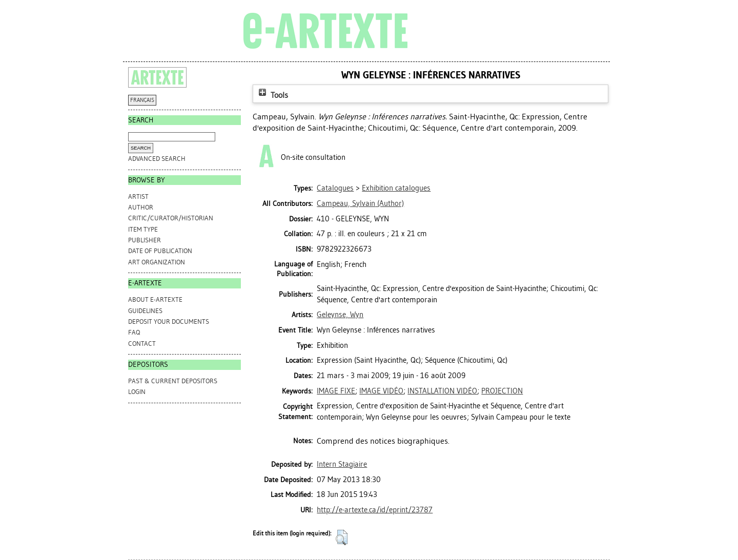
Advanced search (157, 159)
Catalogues (335, 188)
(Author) (360, 203)
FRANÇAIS (142, 100)
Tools (272, 95)
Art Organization (157, 262)
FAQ (134, 332)
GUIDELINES (145, 311)
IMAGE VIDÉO (381, 391)
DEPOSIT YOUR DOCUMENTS (169, 322)
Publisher (145, 240)
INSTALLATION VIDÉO (442, 391)
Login (137, 392)
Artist (138, 196)
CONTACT (142, 344)
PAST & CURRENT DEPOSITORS (173, 381)
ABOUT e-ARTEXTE (155, 299)
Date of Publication (160, 251)
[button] (342, 537)
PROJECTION (502, 391)
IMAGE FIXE (336, 391)
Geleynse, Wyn (340, 315)
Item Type (143, 229)
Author (141, 207)
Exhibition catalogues (396, 188)
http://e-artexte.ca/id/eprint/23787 (375, 510)
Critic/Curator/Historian (171, 218)
